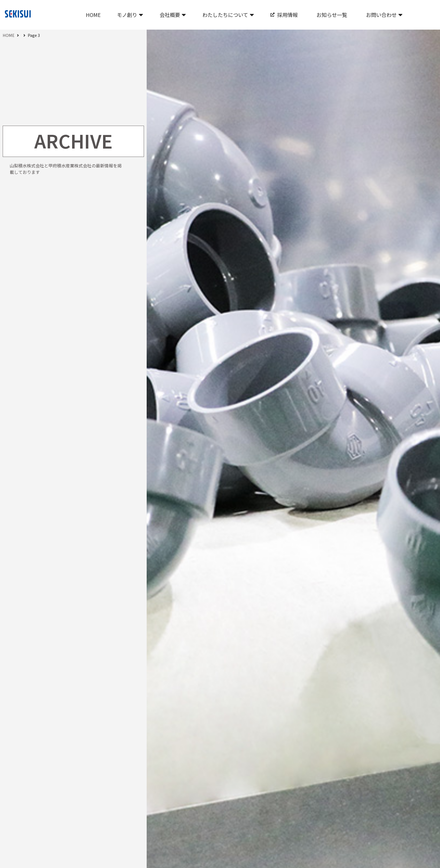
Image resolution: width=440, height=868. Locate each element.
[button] (130, 15)
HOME (9, 35)
